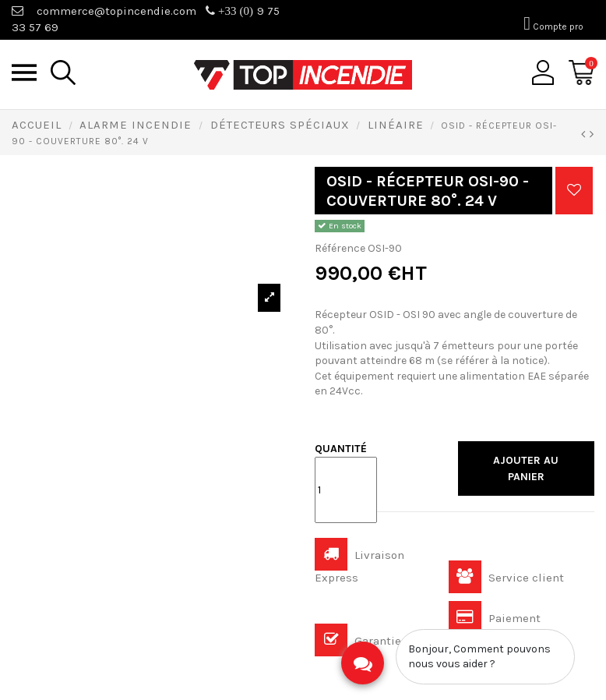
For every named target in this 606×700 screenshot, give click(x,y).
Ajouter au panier (526, 468)
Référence (340, 248)
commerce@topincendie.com (116, 11)
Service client (506, 578)
